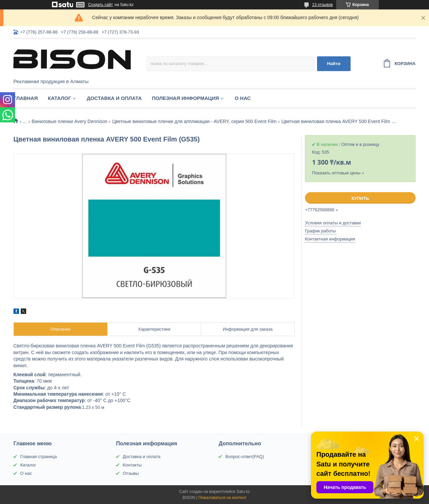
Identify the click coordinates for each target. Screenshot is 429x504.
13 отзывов (322, 5)
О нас (243, 98)
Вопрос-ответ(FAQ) (244, 457)
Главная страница (38, 457)
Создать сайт (101, 5)
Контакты (132, 465)
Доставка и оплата (114, 98)
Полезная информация (185, 98)
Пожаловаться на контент (222, 498)
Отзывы (131, 473)
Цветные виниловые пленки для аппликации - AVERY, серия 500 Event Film (195, 121)
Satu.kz (243, 492)
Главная (26, 98)
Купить (360, 198)
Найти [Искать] (334, 64)
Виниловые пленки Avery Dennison (70, 121)
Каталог (59, 98)
